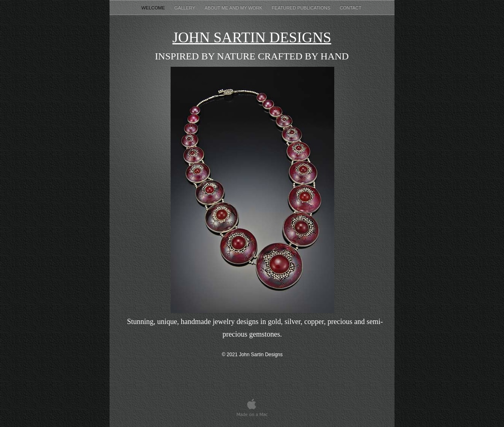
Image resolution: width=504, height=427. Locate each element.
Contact (351, 8)
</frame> (333, 407)
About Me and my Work (234, 8)
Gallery (185, 8)
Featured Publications (302, 8)
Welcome (154, 8)
